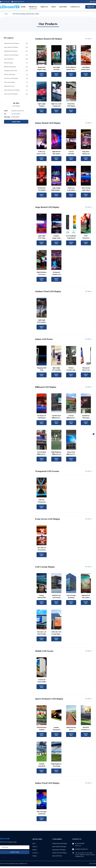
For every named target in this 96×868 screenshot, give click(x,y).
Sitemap (34, 856)
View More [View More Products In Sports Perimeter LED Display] (89, 699)
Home (23, 7)
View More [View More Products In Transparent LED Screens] (89, 471)
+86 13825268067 (16, 114)
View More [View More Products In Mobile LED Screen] (89, 651)
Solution (63, 7)
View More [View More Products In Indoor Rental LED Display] (89, 123)
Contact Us (75, 7)
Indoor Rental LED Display (59, 847)
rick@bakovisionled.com (19, 2)
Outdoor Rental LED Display (60, 844)
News (54, 7)
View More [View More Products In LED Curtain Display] (89, 567)
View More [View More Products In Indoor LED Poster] (89, 339)
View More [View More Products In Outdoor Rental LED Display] (89, 39)
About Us (44, 7)
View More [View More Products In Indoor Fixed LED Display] (89, 783)
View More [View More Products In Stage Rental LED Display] (89, 207)
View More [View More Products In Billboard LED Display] (89, 387)
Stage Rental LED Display (59, 850)
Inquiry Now (91, 7)
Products (33, 7)
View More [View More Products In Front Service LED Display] (89, 519)
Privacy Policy (93, 864)
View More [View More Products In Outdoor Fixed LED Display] (89, 291)
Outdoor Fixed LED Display (60, 853)
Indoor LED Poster (57, 856)
